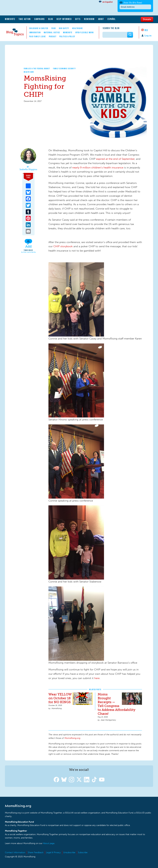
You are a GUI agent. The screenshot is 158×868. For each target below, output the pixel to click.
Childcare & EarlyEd (39, 28)
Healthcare (78, 28)
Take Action (25, 19)
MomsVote (10, 19)
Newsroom (89, 19)
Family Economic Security (64, 69)
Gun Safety (64, 28)
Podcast (53, 36)
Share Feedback (36, 852)
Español (112, 19)
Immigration (35, 32)
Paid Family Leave (37, 36)
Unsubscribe (69, 852)
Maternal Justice (52, 32)
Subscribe (83, 852)
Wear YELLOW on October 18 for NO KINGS (60, 698)
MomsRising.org (35, 8)
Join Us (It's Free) (133, 3)
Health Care (29, 72)
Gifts (78, 19)
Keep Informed (64, 19)
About (101, 19)
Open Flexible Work (85, 32)
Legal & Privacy (53, 852)
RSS (146, 30)
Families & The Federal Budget (37, 69)
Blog (51, 19)
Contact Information (15, 852)
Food (54, 28)
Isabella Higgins (28, 169)
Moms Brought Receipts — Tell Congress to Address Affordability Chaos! (116, 704)
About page (49, 843)
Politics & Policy (67, 36)
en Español (108, 2)
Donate (147, 19)
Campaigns (39, 19)
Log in (148, 36)
